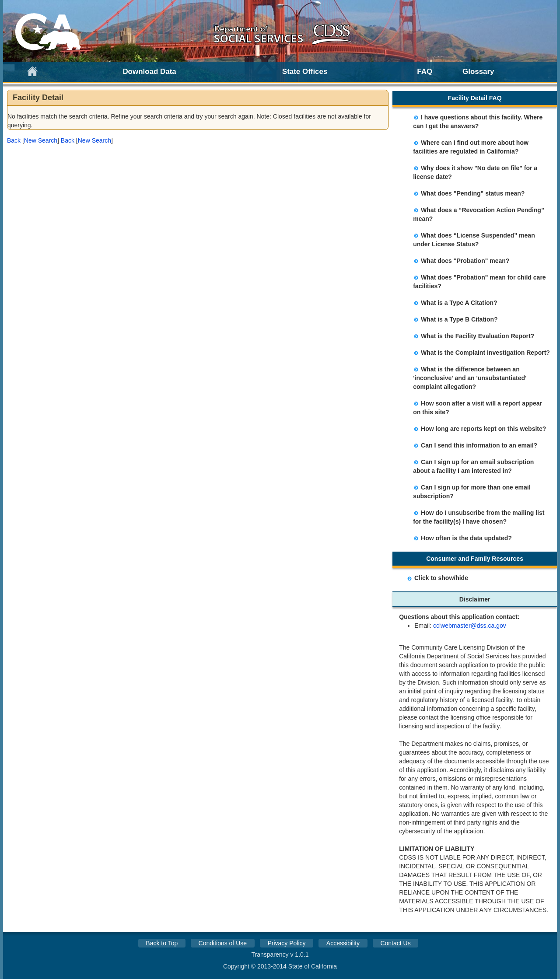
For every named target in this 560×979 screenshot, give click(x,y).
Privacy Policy (286, 943)
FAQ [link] (425, 72)
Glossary (478, 72)
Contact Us (395, 943)
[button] (14, 140)
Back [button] (14, 140)
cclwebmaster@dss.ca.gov (470, 626)
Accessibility (343, 943)
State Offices (305, 72)
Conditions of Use (223, 943)
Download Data (149, 72)
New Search (41, 140)
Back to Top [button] (162, 943)
